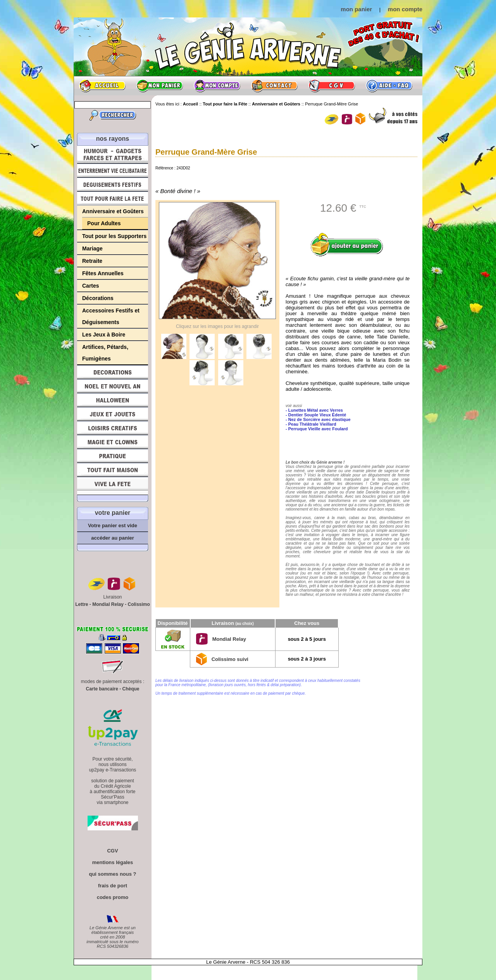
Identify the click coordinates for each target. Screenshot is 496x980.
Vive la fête (113, 486)
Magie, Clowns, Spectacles (113, 442)
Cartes (91, 286)
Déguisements (113, 185)
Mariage (92, 248)
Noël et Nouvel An (113, 386)
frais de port (113, 886)
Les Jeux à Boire (104, 335)
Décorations (98, 298)
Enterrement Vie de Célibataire (113, 171)
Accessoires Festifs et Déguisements (111, 316)
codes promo (113, 897)
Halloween (113, 400)
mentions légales (113, 862)
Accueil (102, 86)
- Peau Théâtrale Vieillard (311, 424)
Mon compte (217, 86)
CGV (332, 86)
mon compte (405, 9)
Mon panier (160, 86)
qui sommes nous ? (112, 874)
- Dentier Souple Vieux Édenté (316, 415)
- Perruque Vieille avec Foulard (317, 429)
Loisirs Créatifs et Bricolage (113, 428)
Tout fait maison (113, 470)
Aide (389, 86)
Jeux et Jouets (113, 414)
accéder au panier (113, 538)
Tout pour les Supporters (114, 236)
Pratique (113, 456)
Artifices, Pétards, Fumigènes (105, 353)
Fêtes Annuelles (103, 273)
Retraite (92, 261)
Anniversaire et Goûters (113, 211)
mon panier (356, 9)
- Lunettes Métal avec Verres (314, 410)
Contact (274, 86)
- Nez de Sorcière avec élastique (318, 419)
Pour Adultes (104, 223)
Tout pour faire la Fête (113, 198)
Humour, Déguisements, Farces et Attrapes (113, 154)
